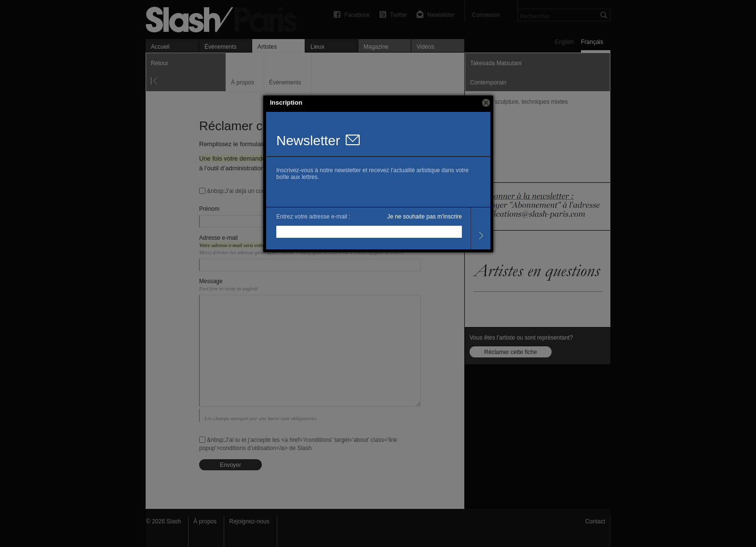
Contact (595, 521)
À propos (205, 521)
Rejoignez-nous (249, 521)
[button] (486, 103)
